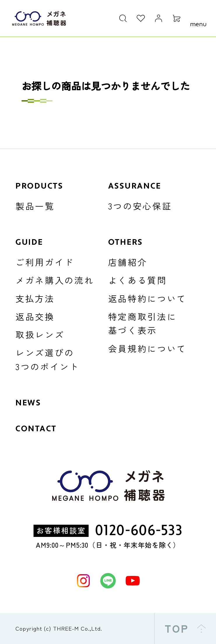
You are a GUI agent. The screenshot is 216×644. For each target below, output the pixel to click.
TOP (185, 628)
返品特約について (147, 298)
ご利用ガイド (45, 262)
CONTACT (36, 429)
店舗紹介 (128, 262)
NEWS (28, 403)
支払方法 (35, 298)
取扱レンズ (40, 335)
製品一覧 (35, 206)
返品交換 (35, 316)
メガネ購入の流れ (55, 280)
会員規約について (147, 348)
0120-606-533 (139, 531)
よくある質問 (138, 280)
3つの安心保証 (140, 206)
